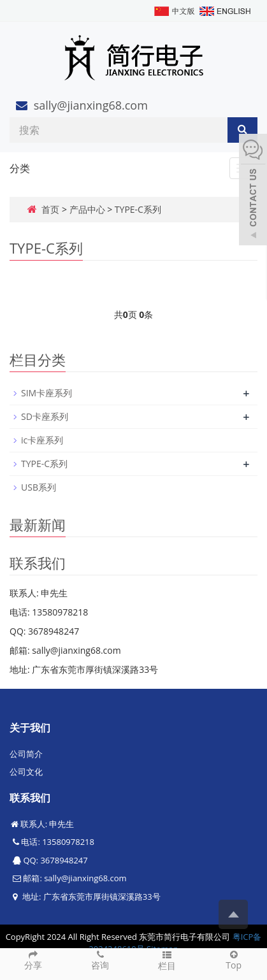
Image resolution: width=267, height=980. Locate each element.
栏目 (167, 960)
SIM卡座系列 (47, 393)
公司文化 (26, 772)
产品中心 (87, 209)
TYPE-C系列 (138, 209)
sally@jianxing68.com (91, 105)
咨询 (100, 960)
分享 (33, 960)
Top (234, 960)
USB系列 (39, 487)
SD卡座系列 (45, 416)
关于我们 (30, 728)
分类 (20, 168)
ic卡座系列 (42, 440)
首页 (50, 209)
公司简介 (26, 754)
